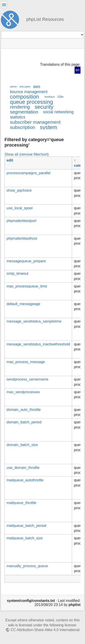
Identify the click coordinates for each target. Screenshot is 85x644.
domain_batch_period (24, 422)
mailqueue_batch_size (25, 538)
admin (13, 87)
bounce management (29, 92)
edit (10, 160)
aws (37, 87)
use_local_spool (20, 208)
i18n (60, 97)
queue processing (32, 102)
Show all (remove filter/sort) (27, 154)
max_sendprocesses (23, 392)
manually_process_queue (27, 566)
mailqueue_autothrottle (25, 480)
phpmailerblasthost (22, 238)
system (49, 127)
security (44, 107)
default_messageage (23, 304)
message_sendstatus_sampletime (34, 321)
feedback (50, 97)
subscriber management (35, 122)
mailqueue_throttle (22, 503)
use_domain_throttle (23, 468)
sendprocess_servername (27, 379)
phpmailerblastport (22, 221)
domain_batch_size (22, 445)
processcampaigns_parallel (29, 173)
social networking (58, 112)
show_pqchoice (19, 190)
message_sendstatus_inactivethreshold (38, 344)
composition (24, 97)
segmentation (24, 112)
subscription (23, 127)
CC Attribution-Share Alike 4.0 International (45, 630)
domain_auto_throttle (24, 410)
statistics (18, 117)
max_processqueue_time (27, 286)
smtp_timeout (17, 274)
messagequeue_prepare (26, 261)
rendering (20, 107)
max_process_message (26, 362)
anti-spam (25, 87)
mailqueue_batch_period (26, 526)
